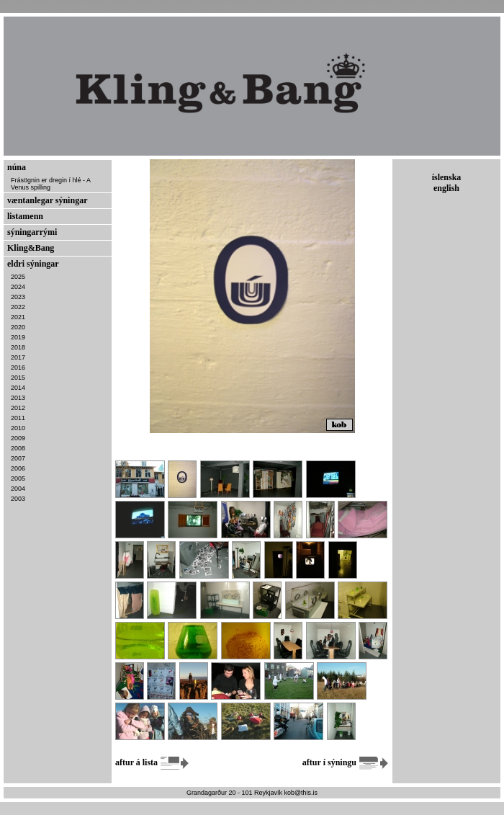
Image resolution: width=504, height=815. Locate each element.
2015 (18, 378)
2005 (18, 478)
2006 (18, 468)
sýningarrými (32, 232)
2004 (18, 489)
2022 (18, 307)
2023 (18, 297)
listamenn (25, 216)
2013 (18, 398)
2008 (18, 448)
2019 (18, 337)
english (446, 188)
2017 (18, 357)
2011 (18, 418)
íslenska (447, 177)
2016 (18, 368)
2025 (18, 277)
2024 (18, 287)
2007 (18, 458)
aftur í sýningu (346, 762)
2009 (18, 438)
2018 (18, 347)
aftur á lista (153, 762)
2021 (18, 317)
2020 (18, 327)
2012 (18, 408)
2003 (18, 499)
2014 (18, 388)
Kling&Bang (31, 248)
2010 (18, 428)
